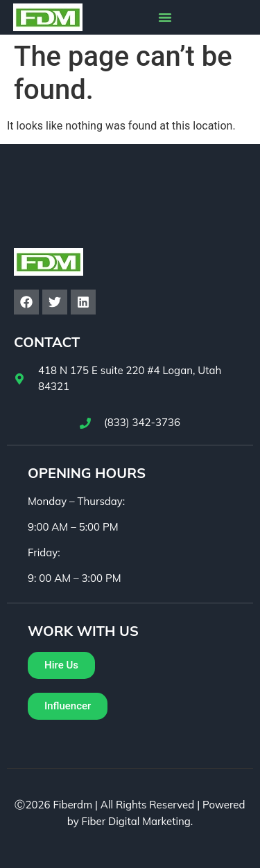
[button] (165, 17)
